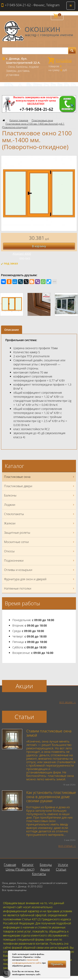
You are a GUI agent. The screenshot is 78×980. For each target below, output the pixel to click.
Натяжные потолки (40, 588)
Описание (12, 330)
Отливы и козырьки (40, 570)
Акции (45, 869)
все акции (66, 702)
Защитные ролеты (40, 533)
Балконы (40, 495)
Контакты (39, 874)
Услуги (63, 865)
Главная (10, 865)
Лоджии (40, 505)
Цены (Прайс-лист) (20, 869)
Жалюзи (40, 523)
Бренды (46, 865)
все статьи (65, 846)
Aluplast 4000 (22, 254)
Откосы (40, 551)
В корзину (39, 246)
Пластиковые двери (40, 486)
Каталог (28, 865)
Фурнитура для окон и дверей (40, 579)
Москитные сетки (40, 542)
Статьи (61, 869)
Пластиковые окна (42, 120)
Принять (57, 964)
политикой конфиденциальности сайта (27, 961)
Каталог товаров (19, 120)
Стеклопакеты (40, 514)
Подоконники (40, 561)
